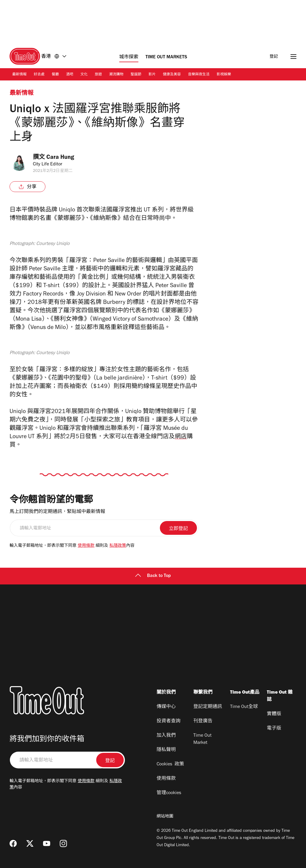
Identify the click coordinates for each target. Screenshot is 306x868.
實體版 (274, 714)
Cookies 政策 (170, 765)
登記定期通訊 (208, 707)
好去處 (39, 75)
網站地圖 (165, 817)
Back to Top (153, 576)
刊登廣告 (203, 721)
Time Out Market (202, 739)
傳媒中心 (166, 707)
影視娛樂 (224, 75)
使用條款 (86, 546)
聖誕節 (136, 75)
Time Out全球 (244, 707)
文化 (84, 75)
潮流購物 (116, 75)
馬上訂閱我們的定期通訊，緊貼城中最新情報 (57, 512)
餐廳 (55, 75)
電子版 (274, 729)
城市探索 (129, 57)
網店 (181, 437)
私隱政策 (118, 546)
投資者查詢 (169, 721)
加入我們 (166, 736)
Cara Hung (62, 158)
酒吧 (70, 75)
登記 (274, 57)
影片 (152, 75)
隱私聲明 (166, 750)
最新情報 (19, 75)
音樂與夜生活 (199, 75)
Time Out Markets (166, 57)
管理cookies (169, 793)
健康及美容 (172, 75)
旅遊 (98, 75)
